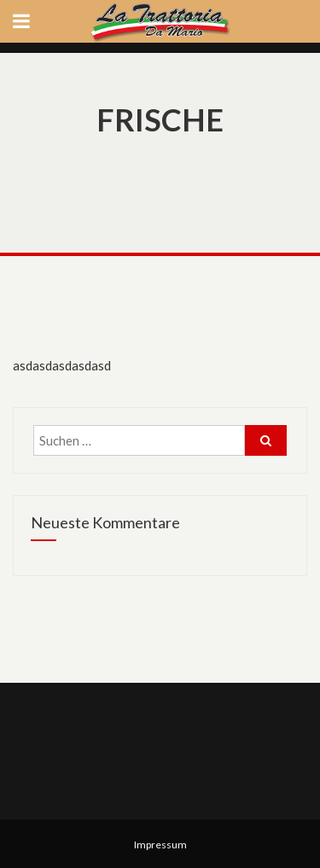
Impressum (160, 845)
